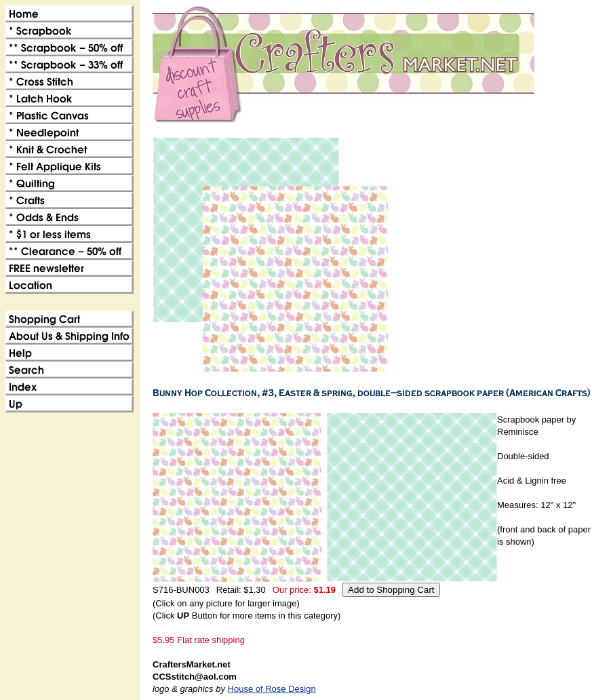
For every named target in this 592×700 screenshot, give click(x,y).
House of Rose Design (272, 689)
